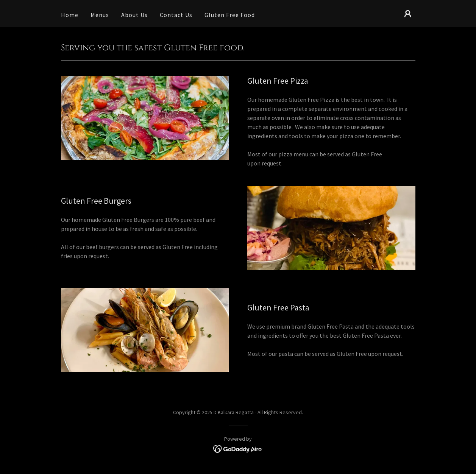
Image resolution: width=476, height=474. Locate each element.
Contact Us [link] (176, 15)
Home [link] (70, 15)
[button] (408, 14)
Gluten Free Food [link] (230, 15)
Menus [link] (100, 15)
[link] (238, 448)
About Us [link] (134, 15)
